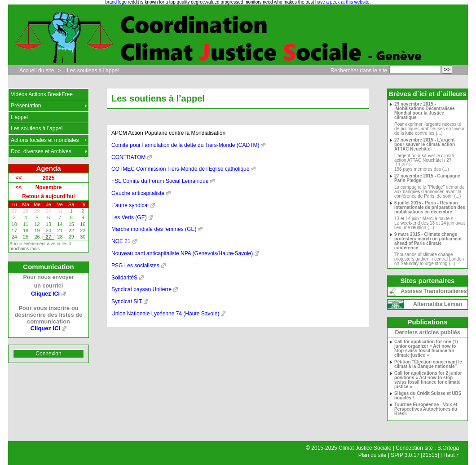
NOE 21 (121, 241)
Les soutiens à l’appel (93, 71)
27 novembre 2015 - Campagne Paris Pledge (427, 178)
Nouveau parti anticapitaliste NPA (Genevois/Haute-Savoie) (182, 253)
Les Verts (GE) (129, 217)
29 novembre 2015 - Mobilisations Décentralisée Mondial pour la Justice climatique (425, 111)
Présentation (26, 106)
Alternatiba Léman (438, 304)
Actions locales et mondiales (45, 140)
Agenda (48, 168)
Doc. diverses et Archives (41, 151)
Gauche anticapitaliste (138, 193)
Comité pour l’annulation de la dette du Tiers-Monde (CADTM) (185, 145)
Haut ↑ (451, 455)
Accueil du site (37, 71)
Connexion (48, 354)
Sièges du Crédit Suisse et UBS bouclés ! (428, 396)
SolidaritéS (124, 278)
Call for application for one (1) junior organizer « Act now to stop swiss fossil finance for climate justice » (426, 349)
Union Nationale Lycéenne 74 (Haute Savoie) (165, 314)
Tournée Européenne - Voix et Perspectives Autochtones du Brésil (426, 409)
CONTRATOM (128, 157)
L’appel (19, 117)
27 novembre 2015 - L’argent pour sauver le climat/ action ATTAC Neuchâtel (425, 145)
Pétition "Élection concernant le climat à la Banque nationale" (428, 364)
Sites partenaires (428, 281)
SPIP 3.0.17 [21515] (415, 455)
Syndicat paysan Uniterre (141, 289)
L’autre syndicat (130, 205)
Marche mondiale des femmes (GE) (154, 229)
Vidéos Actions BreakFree (42, 94)
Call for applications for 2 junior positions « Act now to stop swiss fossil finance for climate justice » (428, 380)
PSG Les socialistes (135, 266)
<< (18, 178)
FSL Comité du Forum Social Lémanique (160, 181)
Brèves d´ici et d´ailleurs (427, 94)
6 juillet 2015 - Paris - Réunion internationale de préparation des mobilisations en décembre (430, 208)
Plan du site (372, 455)
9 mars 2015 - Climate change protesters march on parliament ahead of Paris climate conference (428, 241)
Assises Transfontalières (434, 291)
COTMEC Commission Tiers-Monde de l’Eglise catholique (180, 169)
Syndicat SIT (127, 301)
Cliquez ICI (45, 294)
